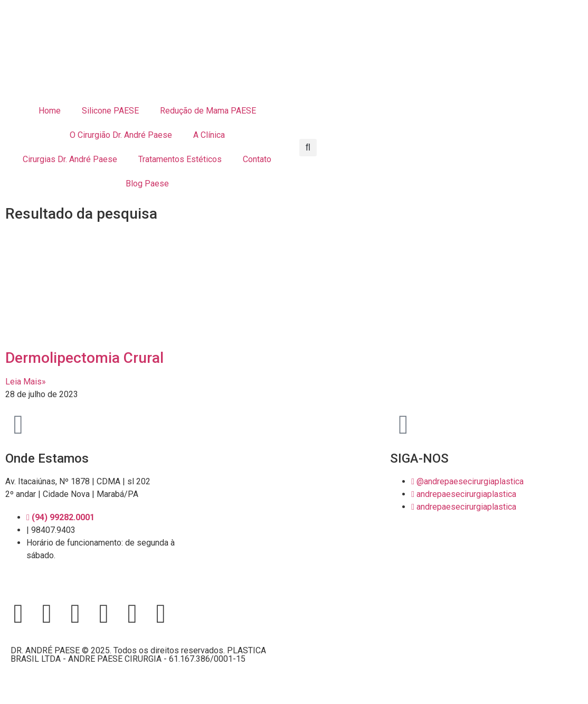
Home (50, 111)
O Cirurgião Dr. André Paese (121, 135)
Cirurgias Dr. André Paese (70, 159)
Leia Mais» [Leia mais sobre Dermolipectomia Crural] (26, 382)
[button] (308, 148)
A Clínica (209, 135)
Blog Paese (147, 184)
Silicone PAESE (110, 111)
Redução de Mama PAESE (208, 111)
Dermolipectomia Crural (84, 358)
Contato (257, 159)
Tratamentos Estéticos (180, 159)
